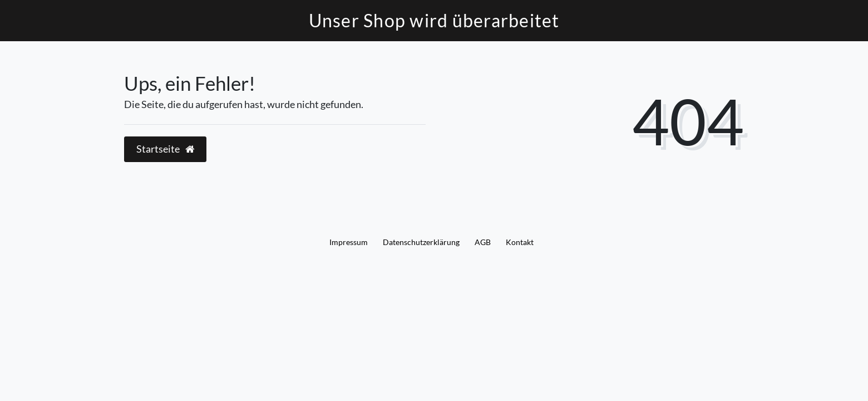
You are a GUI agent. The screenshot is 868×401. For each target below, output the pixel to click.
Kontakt (520, 242)
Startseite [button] (165, 149)
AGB (483, 242)
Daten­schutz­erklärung (421, 242)
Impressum (349, 242)
